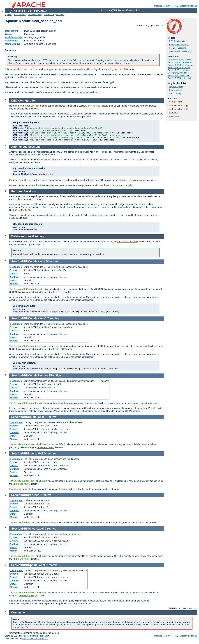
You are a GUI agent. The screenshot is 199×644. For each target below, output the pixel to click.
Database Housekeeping (180, 51)
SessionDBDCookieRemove (181, 65)
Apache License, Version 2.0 (35, 638)
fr (162, 25)
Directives (168, 6)
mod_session (30, 69)
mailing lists (22, 627)
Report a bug (175, 93)
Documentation (35, 15)
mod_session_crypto (180, 106)
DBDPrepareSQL (45, 448)
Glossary (184, 6)
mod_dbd (122, 69)
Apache (8, 15)
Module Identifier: (14, 37)
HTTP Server (20, 15)
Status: (9, 34)
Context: (14, 277)
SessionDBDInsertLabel (179, 70)
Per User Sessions (178, 48)
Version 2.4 (49, 15)
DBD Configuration (178, 41)
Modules (158, 6)
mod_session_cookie (180, 109)
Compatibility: (13, 44)
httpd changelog (176, 87)
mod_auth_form (116, 185)
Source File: (12, 41)
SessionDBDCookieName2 (180, 62)
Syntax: (14, 270)
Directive (52, 261)
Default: (14, 274)
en (157, 25)
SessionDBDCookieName (179, 60)
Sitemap (193, 6)
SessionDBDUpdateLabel (179, 78)
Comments (174, 116)
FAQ (176, 6)
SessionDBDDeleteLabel (179, 68)
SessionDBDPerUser (177, 73)
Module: (14, 284)
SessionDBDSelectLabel (179, 75)
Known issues (175, 90)
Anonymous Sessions (179, 44)
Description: (12, 31)
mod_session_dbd (30, 106)
